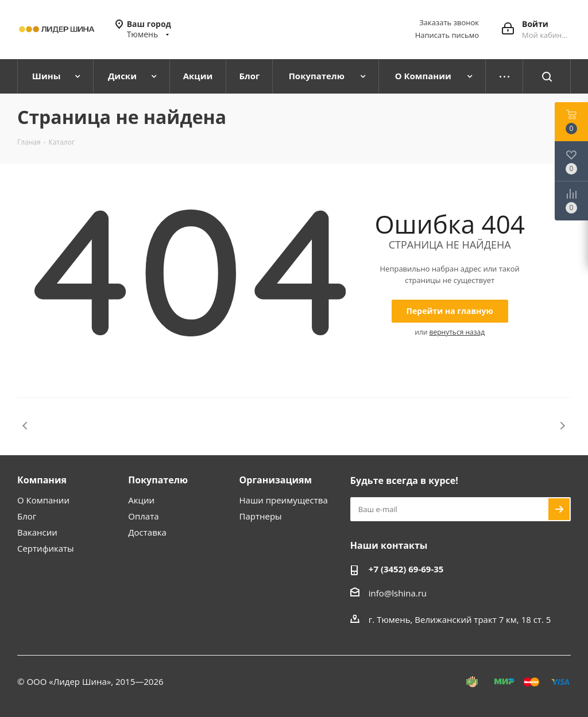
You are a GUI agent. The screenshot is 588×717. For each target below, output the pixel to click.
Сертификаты (46, 548)
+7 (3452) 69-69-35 (406, 569)
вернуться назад (457, 332)
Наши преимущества (284, 500)
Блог (27, 516)
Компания (42, 480)
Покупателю (158, 480)
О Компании (43, 500)
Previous (26, 426)
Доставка (147, 532)
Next (562, 426)
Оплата (143, 516)
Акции (141, 500)
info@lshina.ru (398, 593)
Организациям (276, 480)
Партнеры (261, 516)
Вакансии (37, 532)
